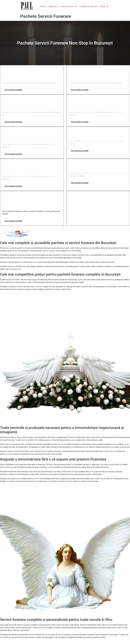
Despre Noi (53, 6)
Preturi (103, 6)
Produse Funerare (87, 6)
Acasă (43, 6)
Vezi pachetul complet (13, 90)
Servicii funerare (67, 6)
